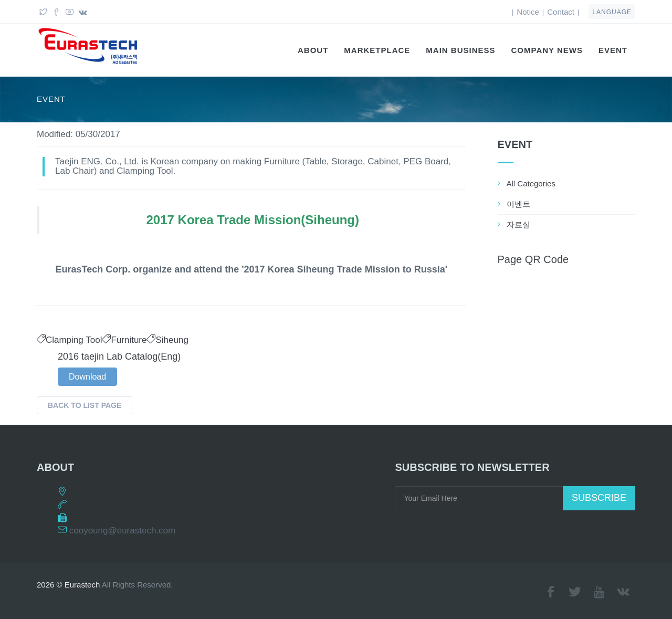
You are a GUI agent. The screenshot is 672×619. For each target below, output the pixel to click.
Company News (547, 50)
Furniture (124, 340)
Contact (561, 12)
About (313, 50)
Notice (528, 12)
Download (87, 377)
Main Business (460, 50)
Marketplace (377, 50)
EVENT (613, 50)
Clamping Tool (69, 340)
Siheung (167, 340)
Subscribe (599, 498)
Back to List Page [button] (85, 405)
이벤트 (518, 204)
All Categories (531, 183)
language (612, 12)
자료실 (518, 224)
